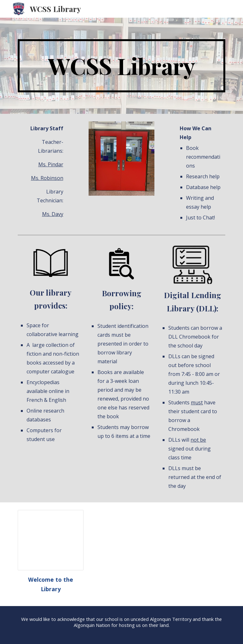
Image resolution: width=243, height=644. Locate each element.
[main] (121, 66)
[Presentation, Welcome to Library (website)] (50, 540)
